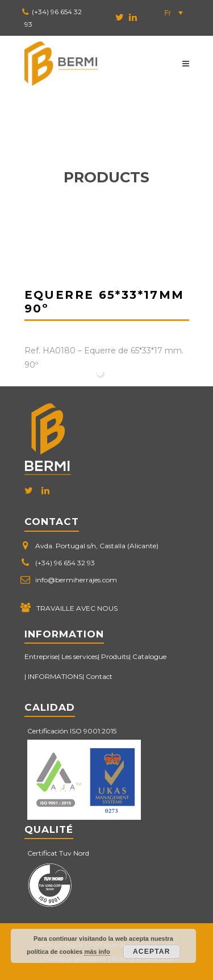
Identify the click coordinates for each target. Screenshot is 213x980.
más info (97, 952)
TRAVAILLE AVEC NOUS (77, 608)
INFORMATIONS (55, 676)
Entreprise (41, 656)
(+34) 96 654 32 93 (65, 563)
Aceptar (152, 952)
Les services (80, 656)
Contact (99, 676)
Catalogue (149, 656)
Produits (115, 656)
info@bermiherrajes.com (76, 580)
